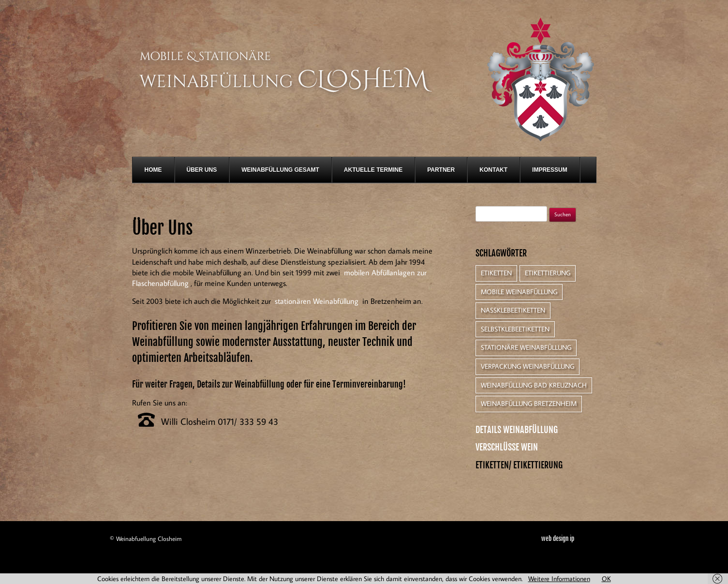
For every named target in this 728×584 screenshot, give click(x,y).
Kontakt (493, 170)
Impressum (550, 170)
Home (153, 170)
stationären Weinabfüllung (317, 301)
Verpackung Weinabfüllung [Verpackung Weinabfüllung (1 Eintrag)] (527, 366)
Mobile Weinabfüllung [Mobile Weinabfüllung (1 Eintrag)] (519, 292)
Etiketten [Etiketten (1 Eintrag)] (496, 273)
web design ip (558, 539)
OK (606, 579)
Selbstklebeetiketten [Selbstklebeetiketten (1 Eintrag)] (515, 329)
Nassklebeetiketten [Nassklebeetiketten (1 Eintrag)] (513, 310)
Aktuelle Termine (373, 170)
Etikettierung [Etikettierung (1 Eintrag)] (548, 273)
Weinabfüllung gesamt (280, 170)
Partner (441, 170)
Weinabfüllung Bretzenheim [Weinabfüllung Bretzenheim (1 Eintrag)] (529, 404)
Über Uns (202, 170)
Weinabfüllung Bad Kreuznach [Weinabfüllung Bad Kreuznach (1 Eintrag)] (534, 385)
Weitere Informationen (559, 579)
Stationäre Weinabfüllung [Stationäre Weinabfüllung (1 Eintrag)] (526, 347)
